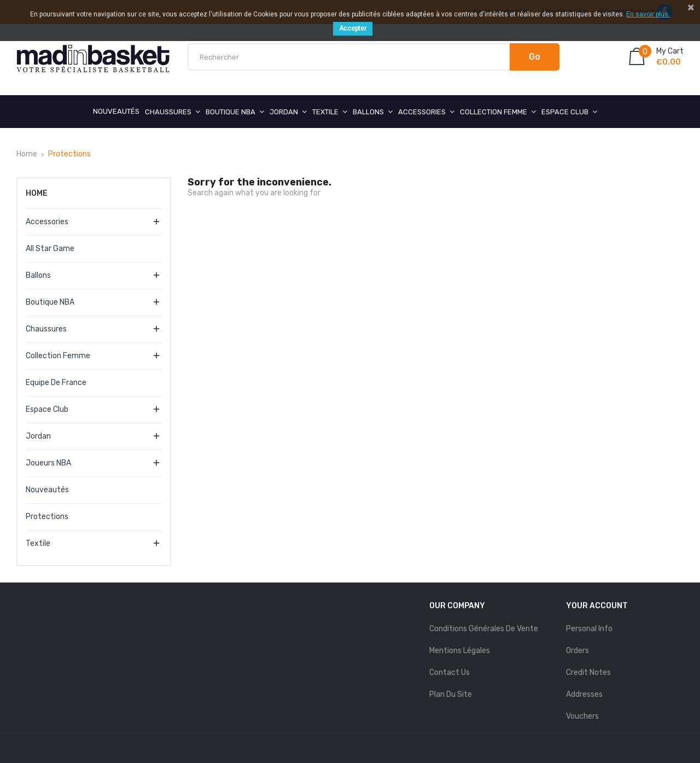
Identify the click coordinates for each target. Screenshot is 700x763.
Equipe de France (56, 383)
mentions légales (460, 651)
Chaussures (46, 329)
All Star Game (50, 249)
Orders (577, 651)
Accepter (353, 28)
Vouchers (582, 716)
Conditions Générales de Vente (484, 629)
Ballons (38, 275)
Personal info (589, 629)
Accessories (47, 222)
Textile (38, 543)
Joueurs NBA (48, 463)
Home (37, 193)
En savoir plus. (648, 14)
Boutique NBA (50, 302)
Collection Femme (58, 356)
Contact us (450, 672)
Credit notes (588, 672)
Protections (47, 517)
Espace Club (47, 409)
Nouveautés (47, 490)
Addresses (584, 694)
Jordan (38, 436)
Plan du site (451, 694)
